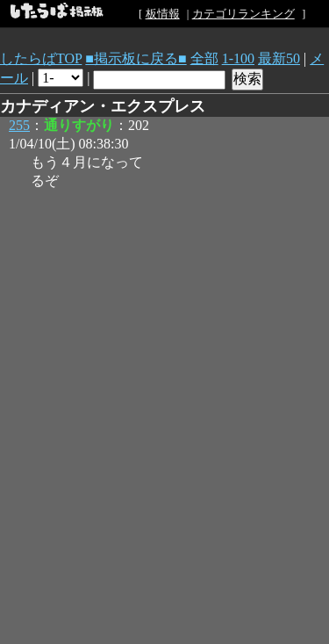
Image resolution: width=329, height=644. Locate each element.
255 (19, 125)
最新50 (279, 58)
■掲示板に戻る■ (136, 58)
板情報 (163, 14)
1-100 (238, 58)
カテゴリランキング (243, 14)
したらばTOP (41, 58)
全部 (204, 58)
